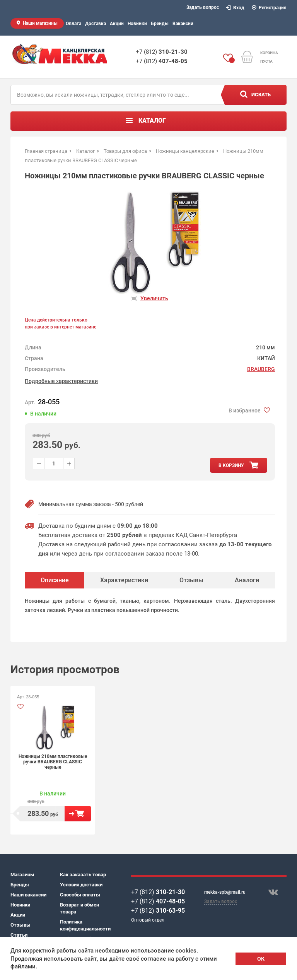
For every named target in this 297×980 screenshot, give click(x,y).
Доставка (96, 24)
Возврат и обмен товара (79, 908)
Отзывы (20, 925)
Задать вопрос (203, 7)
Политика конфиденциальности (85, 925)
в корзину (231, 465)
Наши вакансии (28, 895)
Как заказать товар (83, 875)
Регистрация (269, 8)
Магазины (22, 875)
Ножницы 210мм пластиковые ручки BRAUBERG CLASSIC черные (53, 762)
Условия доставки (81, 885)
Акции (117, 24)
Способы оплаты (80, 895)
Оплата (73, 24)
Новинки (137, 24)
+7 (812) (162, 52)
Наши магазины (40, 23)
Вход (236, 8)
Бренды (160, 24)
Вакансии (183, 24)
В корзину (78, 814)
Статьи (19, 935)
